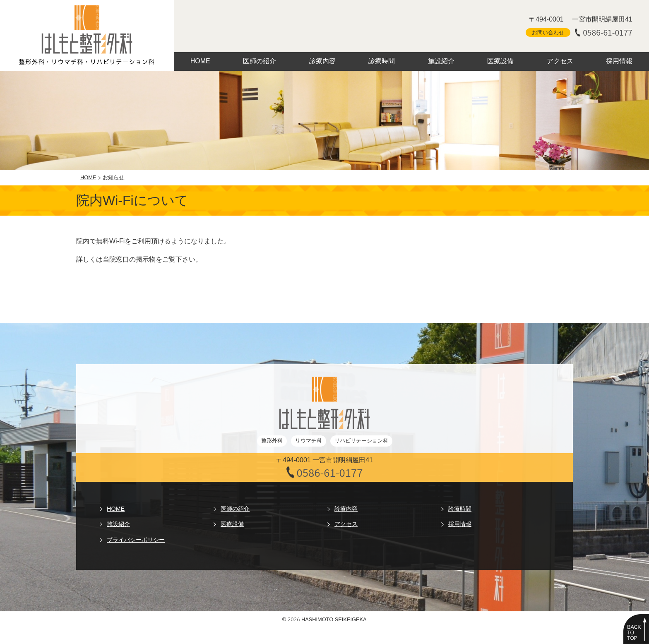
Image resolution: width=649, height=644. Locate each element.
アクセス (560, 61)
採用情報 (619, 61)
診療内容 (322, 61)
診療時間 (382, 61)
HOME (200, 61)
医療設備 (500, 61)
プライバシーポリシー (136, 540)
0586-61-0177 (608, 32)
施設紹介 (441, 61)
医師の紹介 (260, 61)
